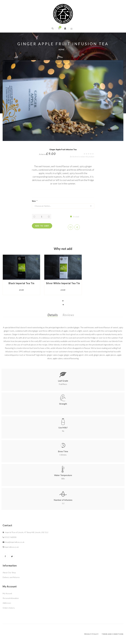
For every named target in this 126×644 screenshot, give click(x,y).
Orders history (9, 608)
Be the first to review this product (82, 157)
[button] (71, 227)
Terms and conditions (112, 634)
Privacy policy (91, 634)
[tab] (55, 315)
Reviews (68, 315)
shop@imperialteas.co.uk (14, 542)
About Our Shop (9, 572)
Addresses (7, 603)
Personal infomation (11, 598)
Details (53, 315)
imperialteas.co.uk (12, 547)
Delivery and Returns (11, 577)
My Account (7, 593)
